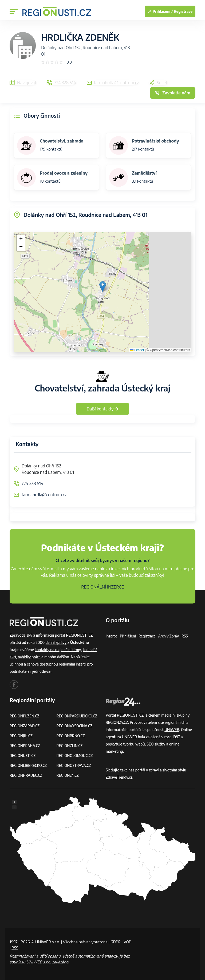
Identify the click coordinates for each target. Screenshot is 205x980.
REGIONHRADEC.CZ (26, 775)
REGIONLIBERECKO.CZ (29, 765)
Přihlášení (128, 636)
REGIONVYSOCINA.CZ (75, 726)
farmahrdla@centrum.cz (44, 495)
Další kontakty (103, 409)
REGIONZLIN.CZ (70, 746)
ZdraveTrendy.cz (119, 777)
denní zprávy (56, 642)
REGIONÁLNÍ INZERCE (102, 587)
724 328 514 (32, 483)
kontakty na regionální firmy (58, 650)
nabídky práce (30, 657)
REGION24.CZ (68, 775)
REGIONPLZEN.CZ (25, 716)
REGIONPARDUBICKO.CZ (78, 716)
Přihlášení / (160, 11)
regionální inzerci (73, 664)
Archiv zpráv (170, 636)
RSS (187, 636)
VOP (14, 948)
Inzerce (112, 636)
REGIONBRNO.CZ (71, 736)
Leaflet (137, 350)
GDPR (116, 942)
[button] (103, 287)
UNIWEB (172, 730)
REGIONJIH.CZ (21, 736)
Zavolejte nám (173, 93)
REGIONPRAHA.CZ (25, 746)
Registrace (183, 11)
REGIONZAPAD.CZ (25, 726)
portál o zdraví (147, 770)
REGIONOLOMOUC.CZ (75, 756)
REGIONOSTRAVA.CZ (74, 765)
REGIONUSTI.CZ (23, 756)
